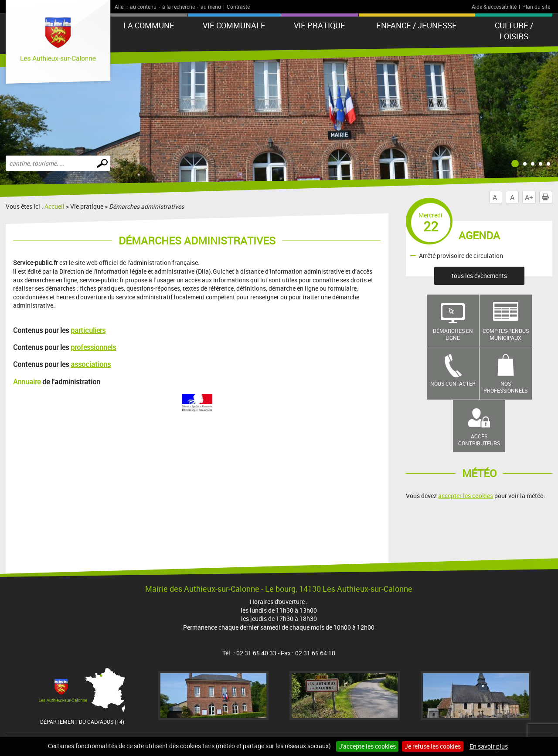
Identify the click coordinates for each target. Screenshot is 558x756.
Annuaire (28, 382)
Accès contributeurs (479, 440)
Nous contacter (453, 383)
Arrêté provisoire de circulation (461, 255)
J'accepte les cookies (367, 746)
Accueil (54, 206)
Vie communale (234, 25)
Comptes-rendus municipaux (506, 334)
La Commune (149, 25)
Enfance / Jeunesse (417, 25)
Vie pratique (320, 25)
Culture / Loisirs (514, 31)
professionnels (93, 347)
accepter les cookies (466, 496)
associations (91, 364)
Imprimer (547, 197)
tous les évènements (479, 276)
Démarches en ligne (453, 334)
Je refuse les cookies (433, 746)
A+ (529, 197)
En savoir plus (489, 746)
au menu (211, 7)
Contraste (238, 7)
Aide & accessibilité (494, 7)
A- (496, 197)
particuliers (88, 330)
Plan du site (536, 7)
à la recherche (179, 7)
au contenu (143, 7)
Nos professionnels (505, 387)
